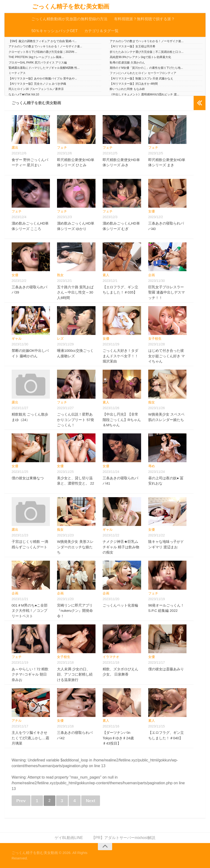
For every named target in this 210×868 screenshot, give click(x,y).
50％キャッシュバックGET (55, 31)
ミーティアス (17, 73)
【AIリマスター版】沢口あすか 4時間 (134, 84)
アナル (17, 721)
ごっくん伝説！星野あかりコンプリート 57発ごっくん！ (76, 420)
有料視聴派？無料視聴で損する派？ (144, 19)
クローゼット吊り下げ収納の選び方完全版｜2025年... (43, 52)
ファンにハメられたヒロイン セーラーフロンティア (143, 73)
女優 (152, 211)
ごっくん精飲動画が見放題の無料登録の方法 (69, 19)
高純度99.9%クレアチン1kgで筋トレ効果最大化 (140, 57)
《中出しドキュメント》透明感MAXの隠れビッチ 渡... (144, 94)
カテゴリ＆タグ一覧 (101, 31)
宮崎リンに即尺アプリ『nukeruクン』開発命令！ (75, 611)
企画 (152, 275)
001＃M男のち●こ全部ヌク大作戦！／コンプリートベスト (30, 611)
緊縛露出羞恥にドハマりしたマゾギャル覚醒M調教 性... (44, 68)
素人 (106, 275)
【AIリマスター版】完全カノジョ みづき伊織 (37, 84)
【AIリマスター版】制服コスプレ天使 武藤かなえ (141, 78)
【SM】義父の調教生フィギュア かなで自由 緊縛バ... (43, 41)
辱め (152, 466)
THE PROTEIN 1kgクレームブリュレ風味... (36, 57)
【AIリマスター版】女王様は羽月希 (132, 46)
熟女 (60, 275)
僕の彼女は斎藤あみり (166, 669)
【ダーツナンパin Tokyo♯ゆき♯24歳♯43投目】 (118, 738)
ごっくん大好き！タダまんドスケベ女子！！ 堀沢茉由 (120, 356)
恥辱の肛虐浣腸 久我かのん (127, 63)
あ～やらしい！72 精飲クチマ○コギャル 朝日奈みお (30, 674)
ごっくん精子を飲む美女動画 (71, 7)
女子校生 (155, 338)
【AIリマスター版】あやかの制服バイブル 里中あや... (43, 78)
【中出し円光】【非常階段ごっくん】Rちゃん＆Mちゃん (122, 420)
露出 (15, 147)
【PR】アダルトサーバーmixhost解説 (123, 838)
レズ (60, 338)
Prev (21, 801)
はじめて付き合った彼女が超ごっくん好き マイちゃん (167, 356)
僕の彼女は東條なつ (28, 478)
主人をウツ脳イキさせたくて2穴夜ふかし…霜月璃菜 (30, 738)
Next (91, 801)
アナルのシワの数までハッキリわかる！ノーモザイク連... (147, 41)
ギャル (17, 338)
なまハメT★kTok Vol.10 (24, 94)
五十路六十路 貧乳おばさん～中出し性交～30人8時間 (75, 292)
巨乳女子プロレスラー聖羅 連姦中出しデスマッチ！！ (167, 292)
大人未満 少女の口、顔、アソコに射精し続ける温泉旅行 (75, 674)
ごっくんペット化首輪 (120, 605)
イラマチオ (111, 657)
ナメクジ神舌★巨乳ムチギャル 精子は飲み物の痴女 (121, 547)
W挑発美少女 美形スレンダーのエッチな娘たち (75, 547)
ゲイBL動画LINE (69, 838)
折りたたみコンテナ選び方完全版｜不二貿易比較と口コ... (147, 52)
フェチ (62, 147)
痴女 (152, 402)
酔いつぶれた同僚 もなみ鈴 (127, 89)
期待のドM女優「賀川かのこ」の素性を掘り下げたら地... (146, 68)
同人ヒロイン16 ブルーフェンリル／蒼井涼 (36, 89)
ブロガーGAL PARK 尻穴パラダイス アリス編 (38, 63)
